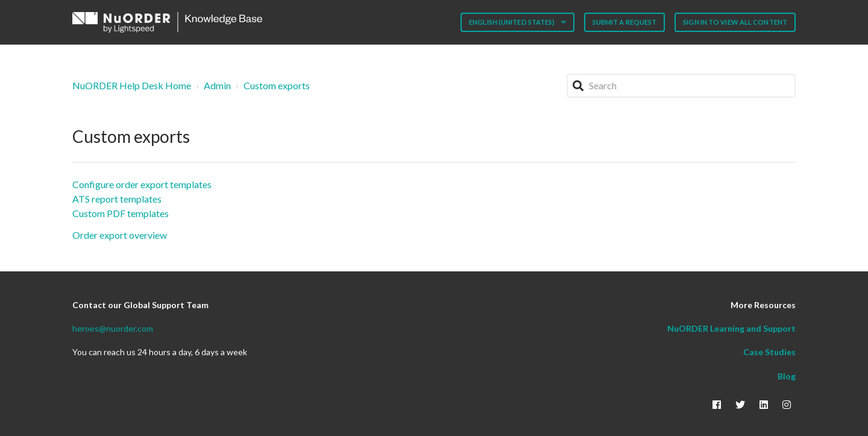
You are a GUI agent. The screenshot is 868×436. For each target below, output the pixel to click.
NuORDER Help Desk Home (132, 85)
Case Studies (769, 352)
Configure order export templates (142, 184)
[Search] (681, 86)
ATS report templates (117, 199)
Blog (787, 376)
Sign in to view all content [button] (735, 22)
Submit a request (625, 22)
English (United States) (512, 22)
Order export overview (120, 235)
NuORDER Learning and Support (731, 328)
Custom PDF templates (121, 213)
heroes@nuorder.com (113, 328)
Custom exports (277, 85)
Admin (217, 85)
